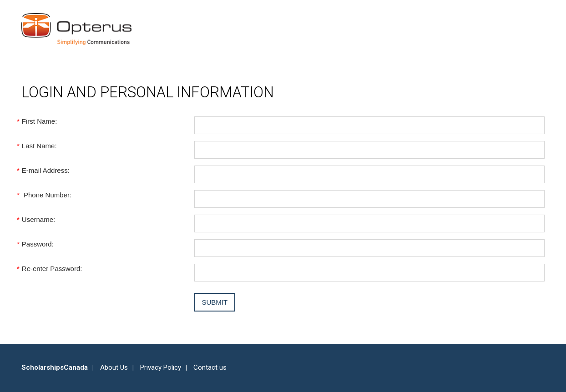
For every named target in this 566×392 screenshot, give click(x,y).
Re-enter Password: (52, 269)
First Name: (39, 121)
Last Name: (39, 146)
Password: (38, 244)
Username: (38, 219)
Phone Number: (46, 195)
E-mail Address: (45, 170)
